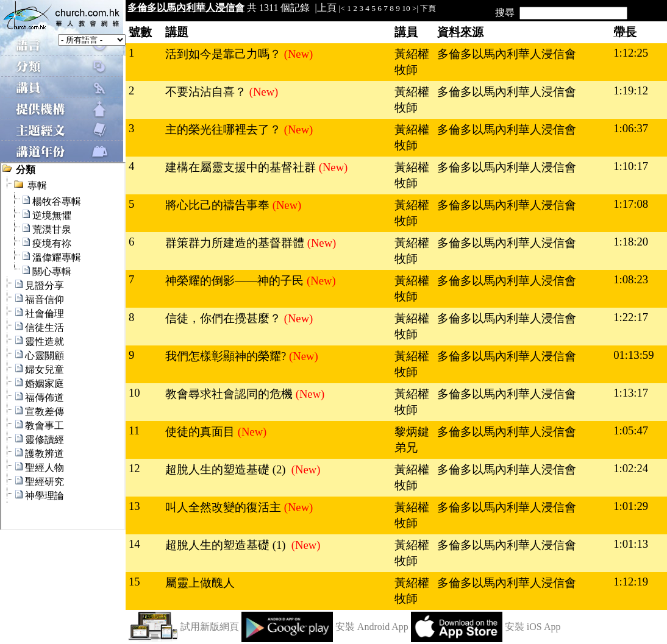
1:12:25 (631, 53)
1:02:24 (631, 468)
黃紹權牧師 (412, 62)
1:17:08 (631, 204)
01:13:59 (633, 355)
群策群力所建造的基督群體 (236, 243)
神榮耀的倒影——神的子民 (236, 281)
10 (406, 8)
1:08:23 (631, 279)
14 (134, 544)
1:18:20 (631, 242)
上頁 (327, 8)
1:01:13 (631, 544)
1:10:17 (631, 166)
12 (134, 468)
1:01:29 (631, 506)
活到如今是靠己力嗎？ (225, 54)
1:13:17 (631, 393)
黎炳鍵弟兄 (412, 440)
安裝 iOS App (533, 627)
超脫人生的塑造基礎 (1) (228, 545)
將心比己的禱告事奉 (219, 205)
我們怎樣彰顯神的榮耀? (227, 356)
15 (134, 582)
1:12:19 (631, 582)
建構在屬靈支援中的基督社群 (242, 167)
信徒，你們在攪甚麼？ (225, 318)
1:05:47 (631, 430)
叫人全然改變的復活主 (225, 507)
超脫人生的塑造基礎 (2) (228, 469)
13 (134, 506)
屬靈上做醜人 (200, 583)
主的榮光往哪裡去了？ (225, 129)
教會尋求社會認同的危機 (230, 394)
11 (134, 430)
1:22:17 (631, 317)
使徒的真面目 (202, 432)
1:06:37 (631, 128)
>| (415, 8)
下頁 (428, 8)
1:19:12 (631, 90)
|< (342, 8)
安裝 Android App (372, 627)
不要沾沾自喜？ (207, 92)
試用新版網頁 (210, 627)
